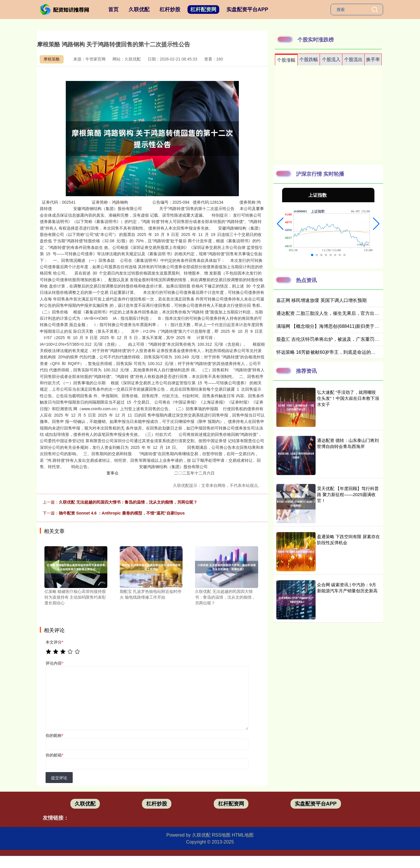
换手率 (373, 59)
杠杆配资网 (203, 10)
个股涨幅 (286, 60)
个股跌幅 (309, 59)
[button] (280, 224)
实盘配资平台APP (247, 10)
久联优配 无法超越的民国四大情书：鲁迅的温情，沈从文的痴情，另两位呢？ (128, 502)
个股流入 (331, 59)
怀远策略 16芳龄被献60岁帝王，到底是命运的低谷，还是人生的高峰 (347, 352)
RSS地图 (221, 835)
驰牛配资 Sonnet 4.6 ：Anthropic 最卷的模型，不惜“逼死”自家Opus (122, 513)
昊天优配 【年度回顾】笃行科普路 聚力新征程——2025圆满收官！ (348, 494)
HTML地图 (243, 835)
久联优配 (139, 10)
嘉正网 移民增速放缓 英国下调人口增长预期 (321, 300)
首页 (113, 10)
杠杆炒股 (170, 10)
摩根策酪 (52, 59)
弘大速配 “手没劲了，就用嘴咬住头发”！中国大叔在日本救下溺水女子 (348, 398)
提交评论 (59, 778)
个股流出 (353, 59)
